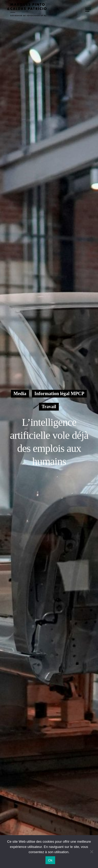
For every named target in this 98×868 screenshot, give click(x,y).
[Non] (91, 852)
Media (20, 394)
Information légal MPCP (59, 394)
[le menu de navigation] (88, 10)
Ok (50, 860)
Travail (49, 407)
